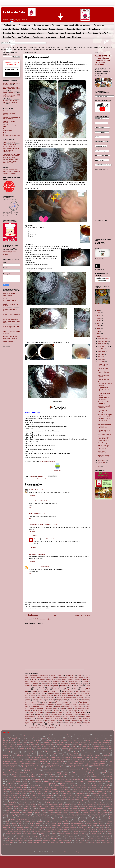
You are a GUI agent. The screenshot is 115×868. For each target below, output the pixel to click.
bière (19, 743)
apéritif (40, 737)
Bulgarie (55, 683)
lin (34, 799)
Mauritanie (58, 703)
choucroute (107, 752)
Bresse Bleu (60, 745)
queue (105, 822)
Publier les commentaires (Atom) (43, 619)
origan (61, 810)
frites (74, 782)
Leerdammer (34, 797)
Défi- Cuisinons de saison (79, 767)
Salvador (73, 717)
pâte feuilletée (102, 814)
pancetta (51, 812)
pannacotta (58, 812)
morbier (67, 805)
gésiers (5, 786)
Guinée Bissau (66, 693)
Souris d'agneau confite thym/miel (104, 372)
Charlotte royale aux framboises (104, 399)
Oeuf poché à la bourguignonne (103, 411)
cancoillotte (37, 748)
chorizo (68, 752)
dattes (99, 760)
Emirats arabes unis (58, 689)
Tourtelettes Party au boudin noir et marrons (104, 420)
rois (72, 825)
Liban (66, 699)
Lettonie (59, 699)
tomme (63, 839)
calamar (97, 746)
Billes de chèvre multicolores (103, 452)
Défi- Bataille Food (42, 761)
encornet (10, 777)
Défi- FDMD (27, 769)
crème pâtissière (78, 758)
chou (75, 752)
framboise (38, 782)
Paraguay (27, 710)
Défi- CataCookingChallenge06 (96, 763)
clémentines (43, 754)
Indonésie (71, 695)
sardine (65, 829)
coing (70, 754)
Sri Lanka (75, 835)
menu (56, 803)
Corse (49, 687)
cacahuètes (67, 746)
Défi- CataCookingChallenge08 (30, 765)
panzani (66, 812)
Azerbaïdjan (50, 679)
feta (29, 779)
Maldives (33, 703)
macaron (86, 799)
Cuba (77, 687)
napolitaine (74, 807)
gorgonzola (56, 786)
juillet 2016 (102, 352)
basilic (37, 741)
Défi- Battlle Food (58, 761)
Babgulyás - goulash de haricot (104, 407)
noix (34, 808)
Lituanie (35, 701)
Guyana (87, 693)
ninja (15, 808)
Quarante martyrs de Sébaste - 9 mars (104, 431)
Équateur (46, 726)
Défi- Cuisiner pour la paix (56, 767)
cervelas (37, 750)
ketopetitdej (96, 793)
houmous (47, 790)
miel (6, 805)
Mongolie (43, 705)
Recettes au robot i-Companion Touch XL (66, 33)
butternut (51, 746)
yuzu (103, 843)
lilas (6, 799)
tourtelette (104, 839)
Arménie (81, 678)
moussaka (103, 805)
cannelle (56, 748)
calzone (103, 746)
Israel (32, 697)
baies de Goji (94, 739)
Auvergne (42, 679)
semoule (34, 833)
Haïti (43, 695)
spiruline (69, 835)
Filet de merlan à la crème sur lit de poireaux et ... (104, 447)
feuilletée (36, 779)
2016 (98, 336)
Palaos (55, 708)
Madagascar (72, 701)
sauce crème (67, 831)
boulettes (20, 744)
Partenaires (99, 25)
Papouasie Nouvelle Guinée (82, 708)
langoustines (96, 795)
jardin (7, 793)
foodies (105, 779)
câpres (83, 748)
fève (43, 779)
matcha (21, 803)
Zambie (88, 724)
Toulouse (86, 839)
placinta (55, 818)
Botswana (86, 681)
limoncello (22, 799)
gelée (94, 784)
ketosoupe (23, 795)
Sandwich (11, 829)
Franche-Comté (68, 691)
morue (85, 805)
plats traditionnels (72, 818)
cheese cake (7, 752)
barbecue (31, 741)
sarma (72, 829)
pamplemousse (15, 812)
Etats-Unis (48, 479)
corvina (77, 756)
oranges (50, 810)
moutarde (8, 807)
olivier (27, 810)
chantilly (66, 750)
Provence (40, 713)
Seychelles (41, 718)
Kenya (75, 697)
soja (111, 833)
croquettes (14, 760)
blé (52, 743)
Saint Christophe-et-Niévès (46, 827)
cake (32, 479)
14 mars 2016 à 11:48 (42, 567)
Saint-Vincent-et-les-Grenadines (52, 717)
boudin (13, 744)
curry (85, 759)
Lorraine (42, 701)
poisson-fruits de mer (18, 820)
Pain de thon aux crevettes (103, 365)
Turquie (29, 724)
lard (14, 797)
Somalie (78, 718)
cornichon (65, 756)
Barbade (78, 680)
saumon (110, 831)
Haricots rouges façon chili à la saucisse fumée (12, 96)
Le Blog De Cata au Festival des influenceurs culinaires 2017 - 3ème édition (12, 161)
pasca (38, 814)
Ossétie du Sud (68, 810)
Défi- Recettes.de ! (32, 771)
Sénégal (67, 720)
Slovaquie (65, 718)
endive (16, 777)
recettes (66, 824)
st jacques (82, 835)
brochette (94, 744)
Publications (9, 25)
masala (5, 803)
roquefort (84, 825)
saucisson (103, 831)
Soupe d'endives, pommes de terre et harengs (104, 389)
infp (50, 791)
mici (87, 803)
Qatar (54, 713)
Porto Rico (20, 822)
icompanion (54, 789)
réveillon (108, 824)
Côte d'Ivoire (85, 687)
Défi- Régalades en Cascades (52, 771)
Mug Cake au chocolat (105, 434)
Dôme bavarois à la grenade (104, 376)
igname (76, 790)
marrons (98, 801)
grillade (12, 788)
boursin (42, 745)
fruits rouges (11, 784)
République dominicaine (71, 715)
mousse (110, 805)
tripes (16, 841)
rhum (22, 825)
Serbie (33, 718)
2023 (98, 318)
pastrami (52, 814)
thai (101, 837)
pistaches (38, 818)
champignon (57, 750)
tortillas (79, 839)
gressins (5, 788)
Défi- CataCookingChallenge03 (30, 763)
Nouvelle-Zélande (67, 706)
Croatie (71, 687)
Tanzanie (27, 722)
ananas (102, 735)
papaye (72, 812)
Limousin (27, 701)
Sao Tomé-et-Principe (51, 829)
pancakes (43, 812)
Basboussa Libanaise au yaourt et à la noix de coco (105, 384)
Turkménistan (87, 722)
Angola (26, 678)
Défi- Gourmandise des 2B (59, 769)
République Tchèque (56, 715)
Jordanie (60, 697)
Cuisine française (34, 760)
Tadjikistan (74, 720)
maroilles (91, 801)
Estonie (76, 689)
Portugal (32, 713)
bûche (16, 746)
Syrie (61, 720)
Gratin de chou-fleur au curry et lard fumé (105, 415)
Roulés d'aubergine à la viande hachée (104, 456)
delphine (32, 501)
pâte (67, 814)
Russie (38, 715)
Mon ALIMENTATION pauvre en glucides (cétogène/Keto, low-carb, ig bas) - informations (12, 149)
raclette (14, 824)
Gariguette (45, 784)
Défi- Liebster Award (74, 769)
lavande (27, 797)
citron (35, 754)
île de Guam (43, 728)
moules (96, 805)
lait (88, 795)
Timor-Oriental (50, 722)
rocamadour (66, 825)
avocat (44, 739)
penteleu (65, 816)
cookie (28, 756)
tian (14, 839)
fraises (25, 782)
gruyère (25, 787)
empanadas (107, 775)
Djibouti (35, 689)
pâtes (29, 816)
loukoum (52, 799)
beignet (57, 741)
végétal (11, 842)
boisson (69, 742)
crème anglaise (55, 758)
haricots (107, 787)
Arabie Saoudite (63, 678)
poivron (68, 820)
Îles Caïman (76, 726)
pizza (49, 818)
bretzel (75, 745)
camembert (8, 748)
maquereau (62, 801)
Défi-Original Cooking (62, 773)
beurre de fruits (106, 741)
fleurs (85, 779)
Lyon (57, 701)
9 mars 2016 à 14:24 (39, 554)
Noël (20, 808)
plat (61, 818)
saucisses (94, 831)
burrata (39, 746)
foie (90, 779)
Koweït (28, 699)
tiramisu (28, 839)
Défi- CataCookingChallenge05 (74, 763)
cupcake (68, 760)
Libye (78, 699)
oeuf (105, 808)
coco (56, 754)
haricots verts (7, 789)
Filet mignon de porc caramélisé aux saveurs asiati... (104, 439)
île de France (34, 728)
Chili (75, 685)
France (54, 691)
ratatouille (39, 824)
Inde (64, 695)
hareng (100, 788)
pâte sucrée (22, 816)
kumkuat (83, 795)
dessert (42, 479)
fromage (81, 782)
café (75, 746)
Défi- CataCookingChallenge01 (97, 761)
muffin (40, 807)
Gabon (77, 691)
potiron (40, 822)
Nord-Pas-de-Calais (37, 706)
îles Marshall (51, 728)
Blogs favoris (94, 29)
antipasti (34, 737)
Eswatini (82, 689)
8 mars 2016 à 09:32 (43, 490)
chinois (40, 752)
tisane (34, 839)
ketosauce (15, 795)
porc (7, 822)
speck (49, 835)
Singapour (57, 718)
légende (41, 797)
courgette (106, 756)
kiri (38, 795)
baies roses (102, 739)
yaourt (92, 843)
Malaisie (86, 701)
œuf (111, 808)
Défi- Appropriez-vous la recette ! (23, 761)
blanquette (47, 743)
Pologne (82, 710)
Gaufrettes (80, 784)
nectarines (91, 807)
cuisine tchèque (56, 760)
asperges (109, 737)
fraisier (31, 782)
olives (21, 810)
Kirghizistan (82, 697)
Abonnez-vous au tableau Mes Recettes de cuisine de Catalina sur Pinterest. (11, 172)
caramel (90, 748)
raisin (31, 824)
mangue (53, 801)
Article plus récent (32, 615)
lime (16, 799)
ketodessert (67, 793)
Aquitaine (53, 678)
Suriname (39, 720)
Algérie (60, 676)
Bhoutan (40, 681)
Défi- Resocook (67, 771)
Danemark (28, 689)
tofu (38, 839)
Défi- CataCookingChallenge (76, 761)
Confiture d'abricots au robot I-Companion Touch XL (12, 300)
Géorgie (33, 695)
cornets (59, 756)
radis (20, 824)
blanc (39, 742)
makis (12, 801)
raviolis (46, 824)
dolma (67, 775)
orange (44, 810)
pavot (35, 816)
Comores (37, 687)
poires (97, 818)
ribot (28, 825)
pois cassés (104, 818)
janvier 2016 (102, 463)
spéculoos (62, 835)
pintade (31, 818)
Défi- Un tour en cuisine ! (98, 771)
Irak (77, 695)
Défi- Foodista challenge (41, 769)
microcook (92, 803)
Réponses (34, 536)
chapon (80, 750)
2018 (98, 331)
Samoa (79, 717)
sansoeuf (41, 829)
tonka (73, 839)
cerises (29, 750)
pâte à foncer (79, 814)
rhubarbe (15, 825)
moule (90, 805)
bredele (48, 744)
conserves (20, 756)
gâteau (63, 784)
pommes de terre (107, 820)
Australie (27, 679)
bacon (75, 739)
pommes (96, 820)
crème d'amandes (66, 758)
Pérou (48, 713)
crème (37, 758)
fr (52, 479)
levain (85, 797)
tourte (98, 839)
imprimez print (57, 470)
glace (36, 786)
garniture (52, 784)
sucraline (103, 835)
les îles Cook (38, 726)
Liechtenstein (86, 699)
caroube (103, 748)
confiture (6, 756)
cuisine (25, 760)
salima (31, 514)
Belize (26, 681)
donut (79, 775)
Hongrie (57, 695)
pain (97, 810)
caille (80, 746)
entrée (33, 777)
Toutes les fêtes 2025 (10, 145)
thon (9, 839)
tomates (54, 839)
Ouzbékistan (40, 708)
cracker (16, 758)
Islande (27, 697)
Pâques (107, 812)
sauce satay (76, 831)
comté (89, 754)
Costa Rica (64, 687)
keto (45, 793)
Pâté (73, 814)
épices (54, 777)
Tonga (62, 722)
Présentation (24, 25)
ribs (32, 825)
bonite (90, 743)
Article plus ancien (83, 615)
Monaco (36, 705)
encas (5, 777)
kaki (18, 793)
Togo (56, 722)
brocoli (101, 744)
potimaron (34, 822)
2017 (98, 334)
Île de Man (69, 726)
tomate (47, 839)
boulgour (27, 744)
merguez (61, 803)
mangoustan (46, 801)
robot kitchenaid (55, 825)
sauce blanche (26, 831)
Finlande (45, 691)
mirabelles (20, 805)
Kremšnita (76, 795)
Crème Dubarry (102, 443)
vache (82, 841)
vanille (97, 841)
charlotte (86, 750)
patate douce (60, 814)
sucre (109, 835)
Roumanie (80, 712)
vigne (58, 843)
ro (48, 825)
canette (50, 748)
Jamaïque (46, 697)
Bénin (79, 683)
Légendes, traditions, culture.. (77, 25)
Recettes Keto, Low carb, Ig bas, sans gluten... (24, 33)
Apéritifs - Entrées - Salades (16, 29)
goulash (69, 786)
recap (60, 824)
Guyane (26, 695)
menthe (49, 803)
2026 (98, 310)
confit (108, 754)
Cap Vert (41, 685)
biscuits (31, 742)
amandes (86, 735)
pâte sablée (12, 816)
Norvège (57, 706)
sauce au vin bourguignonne (14, 831)
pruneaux (74, 822)
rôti (95, 825)
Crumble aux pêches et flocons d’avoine (10, 295)
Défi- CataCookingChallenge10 (72, 765)
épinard (61, 777)
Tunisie (79, 722)
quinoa (8, 824)
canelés (44, 748)
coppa (48, 756)
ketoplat (105, 793)
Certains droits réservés (47, 462)
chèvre (16, 752)
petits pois (109, 816)
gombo (49, 786)
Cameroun (27, 685)
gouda (63, 786)
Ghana (89, 691)
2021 (98, 323)
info (46, 791)
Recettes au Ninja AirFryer (100, 33)
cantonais (71, 748)
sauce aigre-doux (103, 829)
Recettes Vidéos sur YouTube (16, 37)
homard (26, 790)
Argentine (73, 678)
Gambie (83, 691)
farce (19, 779)
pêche (59, 816)
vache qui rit (91, 841)
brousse (108, 745)
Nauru (75, 705)
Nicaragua (81, 705)
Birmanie (48, 681)
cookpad (41, 756)
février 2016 (102, 460)
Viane (31, 554)
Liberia (73, 699)
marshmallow (107, 801)
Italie (38, 697)
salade (89, 827)
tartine (86, 837)
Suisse (32, 720)
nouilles (88, 808)
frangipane (68, 782)
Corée (55, 687)
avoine (51, 739)
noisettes (27, 808)
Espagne (68, 689)
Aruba (87, 678)
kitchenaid (50, 795)
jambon (93, 791)
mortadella (79, 805)
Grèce (42, 693)
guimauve (40, 788)
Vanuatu (56, 724)
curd (80, 760)
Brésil (49, 683)
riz (44, 825)
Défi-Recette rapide (95, 773)
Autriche (34, 679)
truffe (21, 841)
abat (4, 735)
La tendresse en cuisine (37, 525)
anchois (108, 735)
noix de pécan (52, 808)
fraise (18, 782)
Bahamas (58, 680)
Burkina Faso (64, 683)
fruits (110, 782)
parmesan (18, 814)
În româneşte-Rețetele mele (11, 135)
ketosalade (6, 795)
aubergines (14, 739)
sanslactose (33, 829)
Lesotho (53, 699)
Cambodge (86, 683)
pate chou (86, 814)
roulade (102, 825)
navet (85, 807)
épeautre (42, 777)
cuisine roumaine (45, 760)
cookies (35, 756)
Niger (87, 705)
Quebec (60, 713)
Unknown (32, 567)
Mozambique (60, 705)
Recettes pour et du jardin (44, 37)
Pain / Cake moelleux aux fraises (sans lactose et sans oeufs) (12, 89)
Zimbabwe (29, 726)
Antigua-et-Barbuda (36, 678)
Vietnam (76, 724)
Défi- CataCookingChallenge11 (95, 765)
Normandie (49, 706)
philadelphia (9, 818)
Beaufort (43, 741)
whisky (82, 843)
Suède (46, 720)
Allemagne (69, 676)
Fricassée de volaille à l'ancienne (105, 403)
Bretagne (36, 683)
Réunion (83, 715)
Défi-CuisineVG (50, 773)
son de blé (19, 835)
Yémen (82, 724)
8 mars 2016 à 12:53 (41, 501)
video (45, 843)
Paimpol (92, 810)
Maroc (50, 703)
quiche (110, 822)
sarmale (79, 829)
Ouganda (31, 708)
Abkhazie (27, 676)
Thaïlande (40, 722)
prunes (80, 822)
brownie (5, 746)
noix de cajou (42, 808)
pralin (60, 822)
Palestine (62, 708)
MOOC (61, 805)
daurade (105, 760)
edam (84, 775)
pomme (90, 820)
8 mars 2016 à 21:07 (40, 514)
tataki (92, 837)
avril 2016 (101, 359)
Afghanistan (34, 676)
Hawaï (39, 695)
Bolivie (63, 681)
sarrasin (86, 829)
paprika (100, 812)
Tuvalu (36, 724)
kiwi (59, 795)
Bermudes (33, 681)
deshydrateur (32, 775)
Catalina (36, 539)
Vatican (62, 724)
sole (7, 835)
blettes (57, 743)
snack (106, 833)
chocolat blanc (60, 752)
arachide (68, 737)
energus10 (25, 777)
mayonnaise (35, 803)
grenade (108, 786)
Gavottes (88, 784)
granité (89, 786)
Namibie (68, 705)
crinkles (103, 758)
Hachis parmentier (103, 379)
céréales (23, 750)
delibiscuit (24, 775)
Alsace (79, 676)
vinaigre (69, 843)
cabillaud (59, 746)
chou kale (82, 752)
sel (29, 833)
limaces (11, 799)
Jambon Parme (102, 791)
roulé (107, 825)
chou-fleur (90, 752)
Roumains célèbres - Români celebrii (9, 130)
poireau (89, 818)
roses (91, 825)
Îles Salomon (27, 791)
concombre (96, 754)
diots (56, 775)
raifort (26, 824)
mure (46, 807)
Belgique (85, 679)
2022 (98, 321)
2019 (98, 328)
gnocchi (43, 786)
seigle (25, 833)
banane (5, 741)
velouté (21, 843)
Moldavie (27, 705)
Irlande (87, 695)
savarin (13, 833)
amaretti (96, 735)
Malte (44, 703)
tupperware (38, 841)
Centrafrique (49, 685)
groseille (18, 788)
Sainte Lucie (65, 717)
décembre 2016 (103, 339)
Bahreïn (64, 680)
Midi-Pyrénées (84, 703)
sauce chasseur (46, 831)
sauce (93, 829)
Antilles (46, 678)
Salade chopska (8, 93)
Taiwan (87, 720)
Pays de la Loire (37, 710)
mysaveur (59, 807)
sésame (54, 833)
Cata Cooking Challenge (70, 37)
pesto (92, 816)
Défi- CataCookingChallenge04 (52, 763)
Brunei (43, 683)
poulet (48, 822)
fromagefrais (92, 782)
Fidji (39, 691)
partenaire (28, 814)
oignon (8, 810)
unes (71, 841)
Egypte (48, 689)
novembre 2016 (103, 341)
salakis (97, 827)
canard (29, 748)
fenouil (24, 779)
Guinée (57, 693)
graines (75, 786)
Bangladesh (71, 679)
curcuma (74, 760)
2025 (98, 313)
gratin (94, 786)
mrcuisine (34, 807)
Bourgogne (27, 683)
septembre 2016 (103, 346)
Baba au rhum (67, 739)
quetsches (98, 822)
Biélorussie (56, 681)
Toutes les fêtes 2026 (10, 142)
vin (62, 843)
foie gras (97, 779)
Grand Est (35, 693)
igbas (67, 789)
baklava (108, 739)
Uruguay (50, 724)
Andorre (87, 676)
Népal (75, 706)
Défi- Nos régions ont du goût (89, 769)
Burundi (73, 683)
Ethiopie (34, 691)
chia (22, 752)
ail (49, 735)
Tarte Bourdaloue (103, 368)
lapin (10, 797)
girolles (31, 786)
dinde (50, 775)
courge (98, 756)
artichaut (89, 737)
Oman (81, 706)
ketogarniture (80, 793)
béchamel (50, 741)
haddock (84, 788)
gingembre (24, 786)
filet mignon (66, 779)
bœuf (62, 742)
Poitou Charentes (72, 710)
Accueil (57, 615)
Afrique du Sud (44, 676)
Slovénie (72, 718)
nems (97, 807)
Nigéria (26, 706)
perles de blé (73, 816)
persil (86, 816)
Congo (43, 687)
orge (57, 810)
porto (14, 822)
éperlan (48, 777)
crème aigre (45, 758)
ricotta (38, 825)
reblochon (53, 824)
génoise (100, 784)
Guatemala (50, 693)
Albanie (53, 676)
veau (5, 843)
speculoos (55, 835)
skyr (88, 833)
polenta (76, 820)
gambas (33, 784)
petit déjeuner (99, 816)
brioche (86, 744)
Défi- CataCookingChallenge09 (51, 765)
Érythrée (53, 726)
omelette (38, 810)
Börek (96, 743)
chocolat (36, 479)
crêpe (87, 758)
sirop (83, 833)
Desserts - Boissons (76, 29)
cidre (30, 754)
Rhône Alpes (69, 713)
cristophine (109, 758)
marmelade (77, 801)
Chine (81, 685)
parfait (11, 814)
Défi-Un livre (16, 775)
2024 (98, 316)
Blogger (78, 852)
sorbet (25, 835)
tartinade (79, 837)
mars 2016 (102, 362)
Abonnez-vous (12, 74)
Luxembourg (50, 701)
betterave (89, 741)
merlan (75, 803)
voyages (76, 843)
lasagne (20, 797)
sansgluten (21, 829)
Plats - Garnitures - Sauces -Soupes (47, 29)
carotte (96, 748)
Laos (47, 699)
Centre (56, 685)
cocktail (50, 754)
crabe (11, 758)
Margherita (69, 801)
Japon (52, 697)
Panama (70, 708)
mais (6, 801)
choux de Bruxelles (8, 754)
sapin (60, 829)
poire (82, 818)
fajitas (14, 779)
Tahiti (81, 720)
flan (79, 779)
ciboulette (25, 754)
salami (102, 827)
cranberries (23, 758)
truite (26, 841)
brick (80, 744)
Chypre (88, 685)
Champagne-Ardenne (66, 685)
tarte (72, 837)
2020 (98, 326)
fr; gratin (12, 782)
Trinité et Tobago (70, 722)
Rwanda (46, 715)
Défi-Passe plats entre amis (79, 773)
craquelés (30, 758)
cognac (64, 754)
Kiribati (89, 697)
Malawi (26, 703)
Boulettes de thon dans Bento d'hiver (10, 310)
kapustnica (24, 793)
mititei (27, 805)
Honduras (49, 695)
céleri (110, 748)
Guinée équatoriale (77, 693)
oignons (13, 810)
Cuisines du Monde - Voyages (47, 25)
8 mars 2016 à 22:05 (51, 525)
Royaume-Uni (29, 715)
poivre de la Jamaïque (47, 820)
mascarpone (12, 803)
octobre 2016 (102, 344)
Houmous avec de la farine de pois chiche (11, 327)
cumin (63, 760)
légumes (49, 797)
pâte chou (93, 814)
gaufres (72, 784)
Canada (35, 685)
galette (25, 784)
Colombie (29, 687)
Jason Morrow (65, 852)
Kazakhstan (68, 697)
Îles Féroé (84, 726)
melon (43, 803)
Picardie (63, 710)
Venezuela (68, 724)
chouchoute (99, 752)
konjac (64, 795)
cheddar (107, 750)
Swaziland (54, 720)
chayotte (101, 750)
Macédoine (63, 701)
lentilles (58, 797)
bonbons (83, 742)
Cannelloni (64, 748)
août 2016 (101, 349)
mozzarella (25, 807)
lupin (64, 799)
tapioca (66, 837)
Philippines (56, 710)
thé (4, 839)
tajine (54, 837)
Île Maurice (61, 726)
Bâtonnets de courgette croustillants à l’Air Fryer (10, 101)
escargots (81, 777)
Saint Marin (40, 717)
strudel (97, 835)
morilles (73, 805)
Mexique (66, 703)
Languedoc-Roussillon (38, 699)
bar (19, 741)
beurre (97, 741)
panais (30, 812)
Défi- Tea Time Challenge (81, 771)
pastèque (45, 814)
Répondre (32, 495)
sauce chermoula (57, 831)
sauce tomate (84, 831)
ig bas (62, 790)
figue (52, 779)
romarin (78, 825)
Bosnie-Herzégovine (74, 681)
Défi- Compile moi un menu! (32, 767)
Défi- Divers (109, 767)
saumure (8, 833)
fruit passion (103, 782)
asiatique (101, 737)
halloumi (94, 788)
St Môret (90, 835)
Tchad (33, 722)
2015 (98, 466)
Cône (104, 754)
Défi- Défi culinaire (98, 767)
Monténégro (51, 705)
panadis (24, 812)
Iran (81, 695)
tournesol (92, 839)
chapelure (74, 750)
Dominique (42, 689)
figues (58, 779)
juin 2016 (101, 354)
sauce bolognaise (36, 831)
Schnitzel (19, 833)
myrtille (52, 807)
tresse (110, 839)
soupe (37, 835)
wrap (87, 843)
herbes (21, 790)
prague (55, 822)
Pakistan (48, 708)
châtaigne (94, 750)
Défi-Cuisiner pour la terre (37, 773)
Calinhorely (33, 490)
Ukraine (42, 724)
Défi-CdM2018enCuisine (21, 773)
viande (36, 842)
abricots (17, 735)
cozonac (5, 758)
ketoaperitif (55, 793)
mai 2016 (101, 357)
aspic (7, 739)
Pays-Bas (48, 710)
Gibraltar (29, 693)
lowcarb (59, 799)
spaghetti (44, 835)
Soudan (85, 718)
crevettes (95, 758)
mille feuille (12, 805)
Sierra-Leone (49, 718)
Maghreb (80, 701)
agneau (44, 735)
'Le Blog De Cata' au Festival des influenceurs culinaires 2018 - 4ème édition (12, 156)
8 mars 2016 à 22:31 (48, 539)
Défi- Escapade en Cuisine (13, 769)
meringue (69, 803)
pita (44, 818)
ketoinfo (89, 793)
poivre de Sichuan (59, 820)
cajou (85, 746)
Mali (39, 703)
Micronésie (75, 703)
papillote (78, 812)
